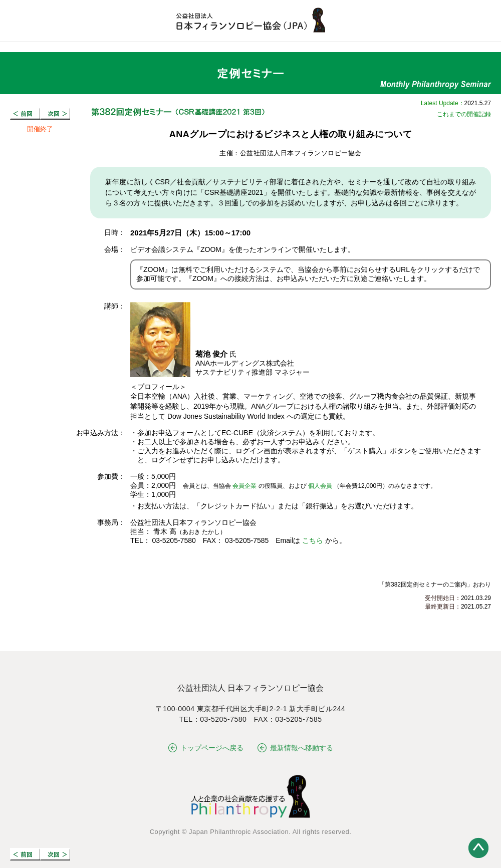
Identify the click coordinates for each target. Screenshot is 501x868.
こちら (313, 540)
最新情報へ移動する (295, 748)
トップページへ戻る (206, 748)
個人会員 (320, 486)
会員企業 (244, 486)
